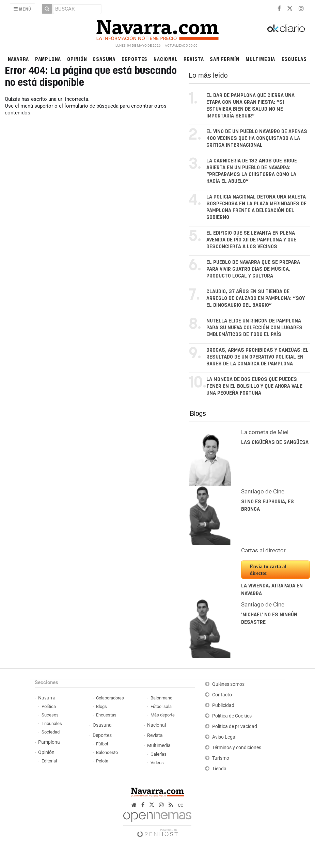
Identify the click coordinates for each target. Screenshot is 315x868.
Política (49, 706)
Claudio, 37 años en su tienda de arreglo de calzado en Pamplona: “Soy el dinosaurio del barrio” (256, 298)
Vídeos (157, 763)
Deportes (135, 59)
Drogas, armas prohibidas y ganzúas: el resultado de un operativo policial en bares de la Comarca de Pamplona (257, 357)
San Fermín (224, 59)
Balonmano (161, 698)
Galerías (159, 754)
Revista (194, 59)
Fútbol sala (161, 706)
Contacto (222, 695)
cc (180, 805)
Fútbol (102, 744)
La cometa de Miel (265, 432)
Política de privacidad (235, 727)
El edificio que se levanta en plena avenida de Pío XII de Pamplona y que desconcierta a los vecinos (251, 240)
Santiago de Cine (263, 491)
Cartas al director (263, 550)
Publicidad (223, 705)
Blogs (198, 413)
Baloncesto (107, 752)
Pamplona (48, 59)
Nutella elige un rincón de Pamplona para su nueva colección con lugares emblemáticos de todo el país (254, 328)
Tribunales (52, 723)
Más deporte (163, 715)
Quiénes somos (228, 684)
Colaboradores (110, 698)
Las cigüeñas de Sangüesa (275, 443)
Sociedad (51, 732)
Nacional (166, 59)
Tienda (219, 769)
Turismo (221, 758)
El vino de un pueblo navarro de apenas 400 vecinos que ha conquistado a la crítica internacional (257, 138)
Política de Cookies (232, 716)
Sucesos (50, 715)
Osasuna (104, 59)
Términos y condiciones (237, 748)
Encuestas (106, 715)
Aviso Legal (224, 737)
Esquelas (294, 59)
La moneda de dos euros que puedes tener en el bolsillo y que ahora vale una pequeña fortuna (254, 386)
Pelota (102, 761)
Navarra (19, 59)
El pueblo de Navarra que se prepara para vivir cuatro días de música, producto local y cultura (253, 269)
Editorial (49, 761)
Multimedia (260, 59)
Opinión (77, 59)
